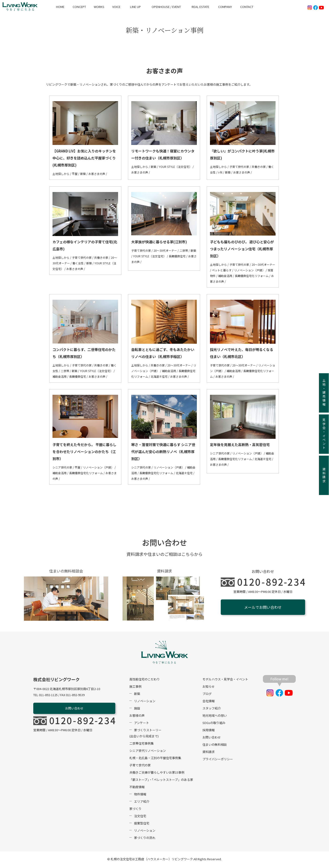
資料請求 (209, 753)
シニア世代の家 (62, 467)
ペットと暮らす (222, 270)
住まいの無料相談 (215, 746)
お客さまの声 (97, 174)
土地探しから (61, 174)
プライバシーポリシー (218, 760)
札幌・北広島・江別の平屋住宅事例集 (155, 759)
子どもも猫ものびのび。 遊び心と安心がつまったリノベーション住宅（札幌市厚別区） (242, 249)
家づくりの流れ (145, 839)
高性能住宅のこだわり (145, 680)
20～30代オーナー (165, 250)
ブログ (207, 695)
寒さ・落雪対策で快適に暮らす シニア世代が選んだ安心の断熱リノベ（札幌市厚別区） (163, 452)
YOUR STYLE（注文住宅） (175, 167)
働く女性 (78, 263)
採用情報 (209, 731)
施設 (137, 709)
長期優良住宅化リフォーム (252, 276)
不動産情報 (137, 788)
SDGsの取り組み (214, 724)
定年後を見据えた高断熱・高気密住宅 (240, 445)
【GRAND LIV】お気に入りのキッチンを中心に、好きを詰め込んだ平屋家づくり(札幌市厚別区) (84, 158)
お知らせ (209, 688)
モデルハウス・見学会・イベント (225, 680)
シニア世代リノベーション (148, 752)
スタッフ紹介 (212, 709)
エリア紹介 (142, 803)
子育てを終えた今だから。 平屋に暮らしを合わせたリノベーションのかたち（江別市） (84, 452)
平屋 (75, 174)
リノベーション (145, 702)
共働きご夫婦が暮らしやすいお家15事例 (157, 774)
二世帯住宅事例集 (142, 744)
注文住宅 (140, 817)
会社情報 (209, 702)
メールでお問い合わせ (263, 607)
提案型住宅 (142, 824)
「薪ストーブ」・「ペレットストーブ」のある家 (161, 781)
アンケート (142, 724)
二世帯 (184, 250)
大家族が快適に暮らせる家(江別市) (159, 242)
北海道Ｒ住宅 (159, 376)
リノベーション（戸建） (250, 270)
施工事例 (135, 688)
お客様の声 (137, 717)
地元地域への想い (215, 717)
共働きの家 (259, 167)
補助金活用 (225, 276)
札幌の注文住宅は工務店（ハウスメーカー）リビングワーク (152, 860)
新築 (83, 174)
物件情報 (140, 795)
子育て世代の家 (239, 167)
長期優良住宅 (177, 256)
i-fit (220, 172)
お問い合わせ (74, 709)
